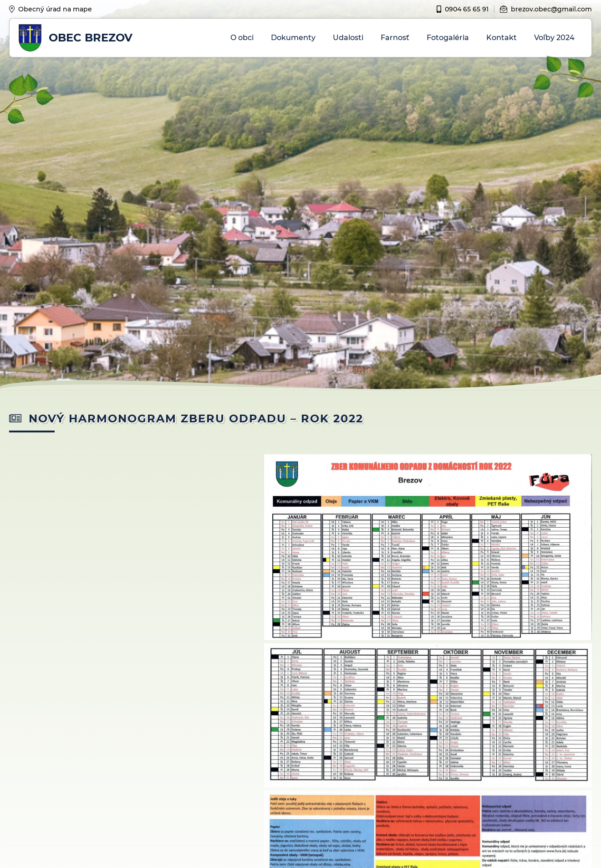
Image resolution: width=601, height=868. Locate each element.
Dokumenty (293, 38)
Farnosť (395, 38)
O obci (242, 38)
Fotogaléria (448, 38)
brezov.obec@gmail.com (546, 9)
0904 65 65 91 (463, 9)
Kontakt (502, 38)
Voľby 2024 (554, 38)
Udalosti (348, 38)
